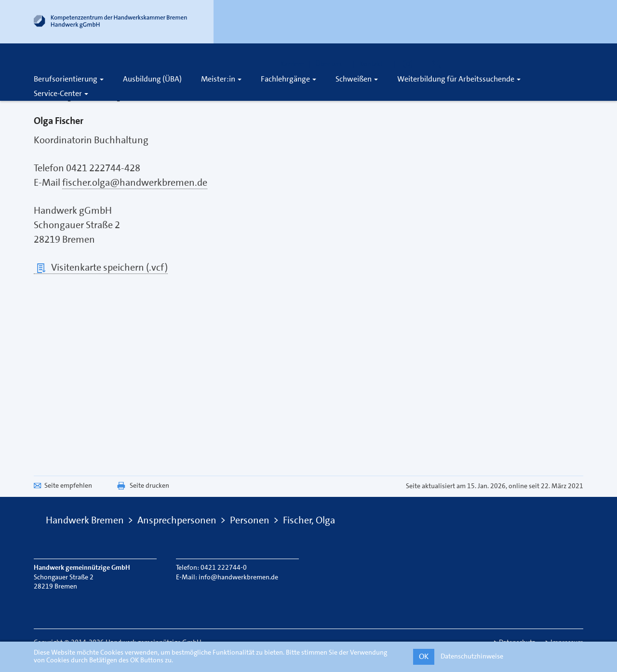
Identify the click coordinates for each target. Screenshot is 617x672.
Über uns (332, 64)
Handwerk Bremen (85, 520)
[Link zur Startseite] (111, 24)
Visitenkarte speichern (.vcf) (101, 267)
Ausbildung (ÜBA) (152, 79)
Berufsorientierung (69, 79)
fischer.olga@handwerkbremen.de (135, 182)
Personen (250, 520)
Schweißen (357, 79)
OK (424, 656)
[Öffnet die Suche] (437, 64)
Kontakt (374, 64)
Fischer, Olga (309, 520)
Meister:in (221, 79)
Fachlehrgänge (288, 79)
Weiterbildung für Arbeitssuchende (459, 79)
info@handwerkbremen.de (238, 577)
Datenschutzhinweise (472, 656)
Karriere (292, 64)
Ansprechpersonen (177, 520)
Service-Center (61, 93)
